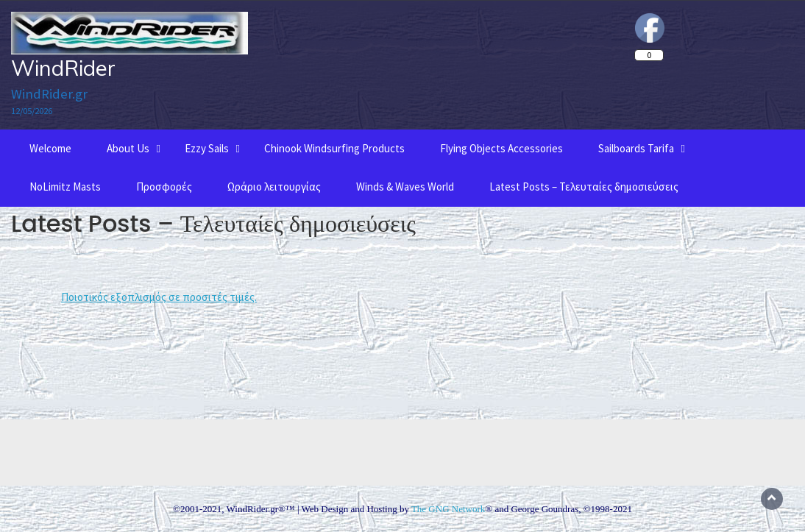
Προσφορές (164, 187)
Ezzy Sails (207, 148)
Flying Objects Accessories (501, 148)
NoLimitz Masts (65, 187)
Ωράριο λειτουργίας (274, 187)
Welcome (50, 148)
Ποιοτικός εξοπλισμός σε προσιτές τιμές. (159, 297)
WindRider (63, 68)
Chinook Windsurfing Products (334, 148)
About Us (128, 148)
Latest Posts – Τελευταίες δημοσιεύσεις (584, 187)
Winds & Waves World (405, 187)
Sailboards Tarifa (636, 148)
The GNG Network (448, 509)
